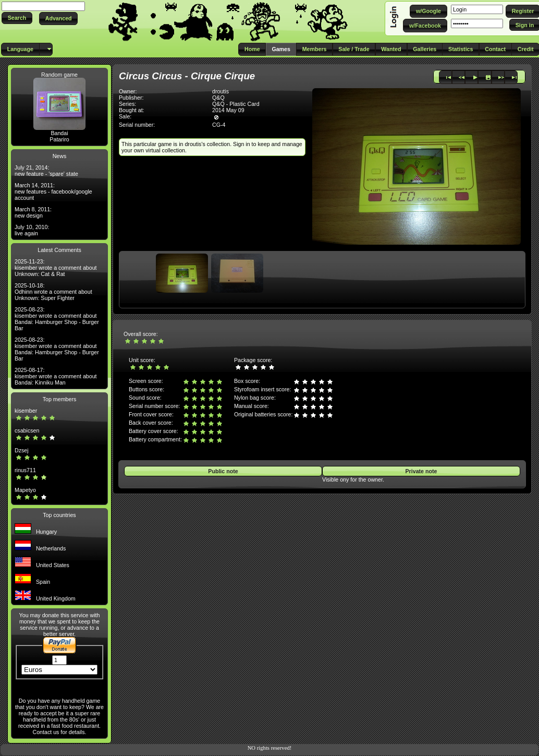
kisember (26, 411)
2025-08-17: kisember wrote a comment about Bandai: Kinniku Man (56, 376)
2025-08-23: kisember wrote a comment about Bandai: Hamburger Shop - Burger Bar (57, 319)
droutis (220, 91)
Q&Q (218, 98)
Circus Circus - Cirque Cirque (187, 76)
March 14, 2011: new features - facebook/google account (53, 191)
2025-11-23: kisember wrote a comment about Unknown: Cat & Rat (56, 268)
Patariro (59, 139)
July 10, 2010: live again (32, 230)
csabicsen (27, 430)
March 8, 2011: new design (33, 212)
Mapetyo (25, 490)
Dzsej (22, 450)
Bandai (59, 133)
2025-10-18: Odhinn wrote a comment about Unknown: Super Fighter (53, 292)
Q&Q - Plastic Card (236, 104)
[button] (17, 18)
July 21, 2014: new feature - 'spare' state (46, 171)
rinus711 (25, 470)
